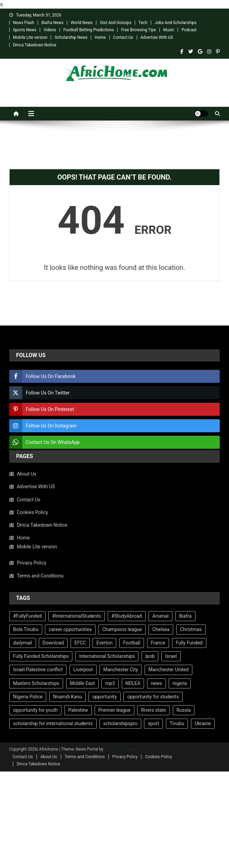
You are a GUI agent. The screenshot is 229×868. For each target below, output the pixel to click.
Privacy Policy (32, 563)
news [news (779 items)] (156, 683)
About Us (27, 474)
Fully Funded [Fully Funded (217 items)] (189, 643)
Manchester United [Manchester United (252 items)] (169, 670)
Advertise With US (157, 37)
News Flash (24, 23)
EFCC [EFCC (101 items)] (80, 643)
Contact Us (123, 37)
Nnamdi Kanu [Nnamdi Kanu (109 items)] (68, 697)
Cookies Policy (32, 512)
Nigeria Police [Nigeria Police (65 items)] (28, 697)
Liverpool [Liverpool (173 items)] (83, 670)
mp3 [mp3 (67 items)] (110, 683)
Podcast (189, 30)
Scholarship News (71, 37)
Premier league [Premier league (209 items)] (114, 710)
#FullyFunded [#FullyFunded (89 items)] (27, 616)
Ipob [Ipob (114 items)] (150, 656)
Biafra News (53, 23)
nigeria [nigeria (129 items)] (180, 683)
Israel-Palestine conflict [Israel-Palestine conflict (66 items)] (38, 670)
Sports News (25, 30)
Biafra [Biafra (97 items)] (185, 616)
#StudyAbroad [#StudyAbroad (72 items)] (127, 616)
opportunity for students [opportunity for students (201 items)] (153, 697)
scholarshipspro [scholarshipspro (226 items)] (120, 723)
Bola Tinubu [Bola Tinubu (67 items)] (26, 629)
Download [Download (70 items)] (53, 643)
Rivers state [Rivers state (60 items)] (153, 710)
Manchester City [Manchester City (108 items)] (120, 670)
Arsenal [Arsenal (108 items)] (160, 616)
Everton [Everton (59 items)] (104, 643)
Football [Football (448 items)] (132, 643)
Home (100, 37)
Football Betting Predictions (89, 30)
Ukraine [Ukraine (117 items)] (203, 723)
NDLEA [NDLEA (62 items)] (133, 683)
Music (169, 30)
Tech (143, 23)
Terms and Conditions (40, 576)
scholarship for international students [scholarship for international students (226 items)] (53, 723)
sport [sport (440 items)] (153, 723)
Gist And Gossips (116, 23)
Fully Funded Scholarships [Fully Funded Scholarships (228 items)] (41, 656)
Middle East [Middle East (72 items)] (82, 683)
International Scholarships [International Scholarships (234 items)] (107, 656)
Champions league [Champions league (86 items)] (122, 629)
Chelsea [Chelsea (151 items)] (161, 629)
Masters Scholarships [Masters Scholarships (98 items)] (36, 683)
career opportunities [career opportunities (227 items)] (70, 629)
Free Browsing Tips (138, 30)
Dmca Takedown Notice (35, 45)
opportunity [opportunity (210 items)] (104, 697)
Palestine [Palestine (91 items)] (78, 710)
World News (82, 23)
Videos (50, 30)
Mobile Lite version (30, 37)
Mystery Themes (120, 749)
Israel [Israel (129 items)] (171, 656)
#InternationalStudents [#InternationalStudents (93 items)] (76, 616)
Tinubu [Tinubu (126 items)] (177, 723)
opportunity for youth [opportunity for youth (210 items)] (35, 710)
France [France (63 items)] (158, 643)
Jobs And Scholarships (176, 23)
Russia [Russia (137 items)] (184, 710)
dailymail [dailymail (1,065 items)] (23, 643)
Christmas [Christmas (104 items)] (191, 629)
